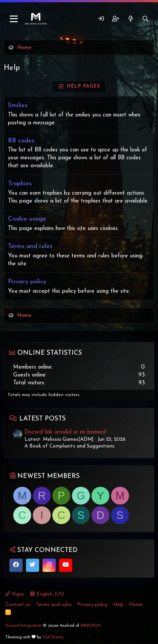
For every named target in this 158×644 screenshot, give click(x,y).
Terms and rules (30, 246)
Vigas (15, 594)
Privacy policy (27, 282)
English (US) (47, 594)
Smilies (18, 105)
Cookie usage (27, 219)
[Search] (145, 19)
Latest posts (43, 419)
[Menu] (14, 19)
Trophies (20, 184)
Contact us (18, 605)
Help (118, 605)
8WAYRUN (91, 626)
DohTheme (53, 637)
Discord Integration (24, 626)
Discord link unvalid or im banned (65, 432)
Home (136, 605)
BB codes (21, 141)
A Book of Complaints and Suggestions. (70, 446)
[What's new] (130, 19)
